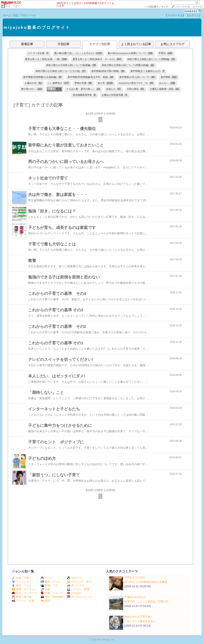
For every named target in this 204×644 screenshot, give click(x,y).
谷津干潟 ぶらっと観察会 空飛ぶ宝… (148, 602)
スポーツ (74, 578)
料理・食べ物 (22, 597)
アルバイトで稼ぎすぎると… (141, 621)
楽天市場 (198, 7)
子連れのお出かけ (135, 597)
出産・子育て (13, 6)
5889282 (191, 11)
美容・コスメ (22, 585)
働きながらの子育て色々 (139, 617)
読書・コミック (52, 593)
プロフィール (28, 15)
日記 (16, 15)
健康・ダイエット (24, 589)
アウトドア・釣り (79, 582)
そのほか (74, 593)
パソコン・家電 (78, 589)
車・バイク (76, 585)
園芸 (45, 601)
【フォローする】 (175, 15)
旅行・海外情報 (52, 597)
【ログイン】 (194, 15)
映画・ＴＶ (49, 585)
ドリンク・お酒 (23, 601)
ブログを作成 (183, 7)
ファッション (22, 582)
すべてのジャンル (79, 597)
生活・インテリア (24, 593)
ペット (47, 578)
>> (156, 7)
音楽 (45, 589)
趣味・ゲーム (51, 582)
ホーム (7, 15)
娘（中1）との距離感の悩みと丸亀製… (147, 582)
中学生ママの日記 (135, 577)
